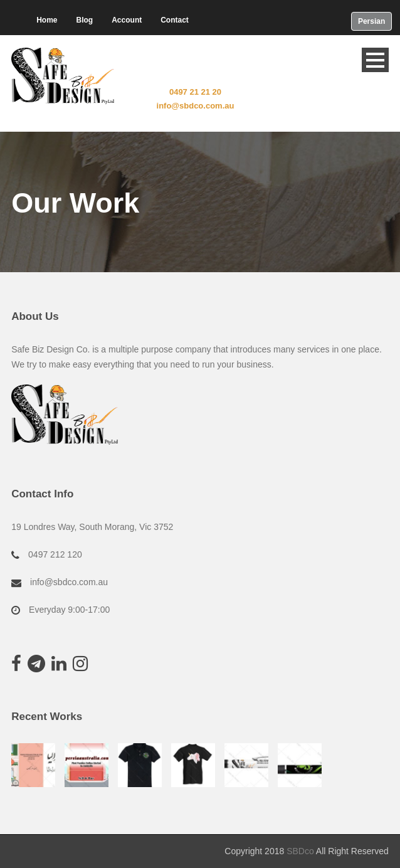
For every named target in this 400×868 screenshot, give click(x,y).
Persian (371, 21)
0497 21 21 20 (195, 92)
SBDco (300, 851)
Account (127, 20)
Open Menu (375, 60)
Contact (175, 20)
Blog (85, 20)
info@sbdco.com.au (196, 106)
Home (47, 20)
